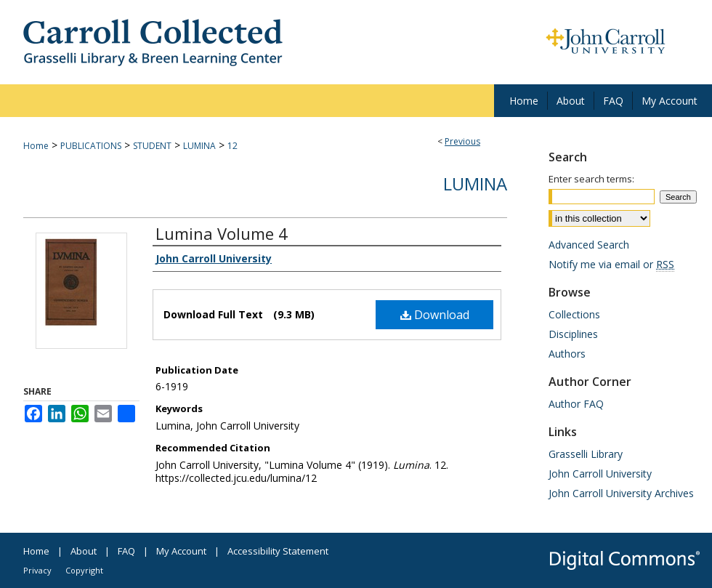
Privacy (37, 570)
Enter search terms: (591, 179)
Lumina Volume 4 (222, 233)
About (84, 551)
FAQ (126, 551)
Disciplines (573, 334)
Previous (462, 141)
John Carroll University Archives (621, 493)
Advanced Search (589, 245)
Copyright (84, 570)
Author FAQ (576, 404)
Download (435, 315)
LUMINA (199, 146)
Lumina (475, 184)
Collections (574, 314)
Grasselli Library (586, 454)
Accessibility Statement (278, 551)
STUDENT (152, 146)
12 (232, 146)
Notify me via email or (611, 264)
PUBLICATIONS (91, 146)
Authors (567, 354)
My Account (181, 551)
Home (36, 146)
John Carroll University (600, 474)
